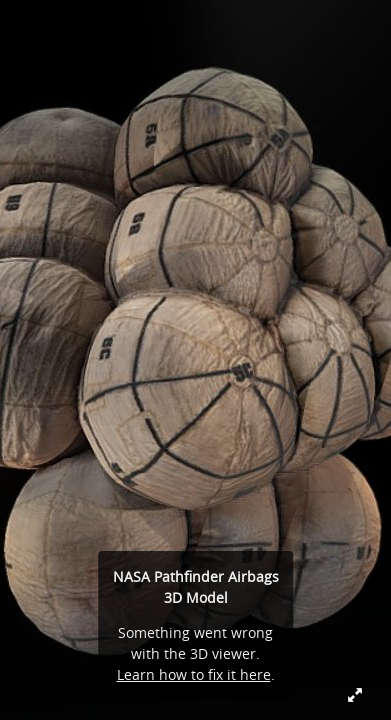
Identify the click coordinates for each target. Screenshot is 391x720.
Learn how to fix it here (194, 674)
